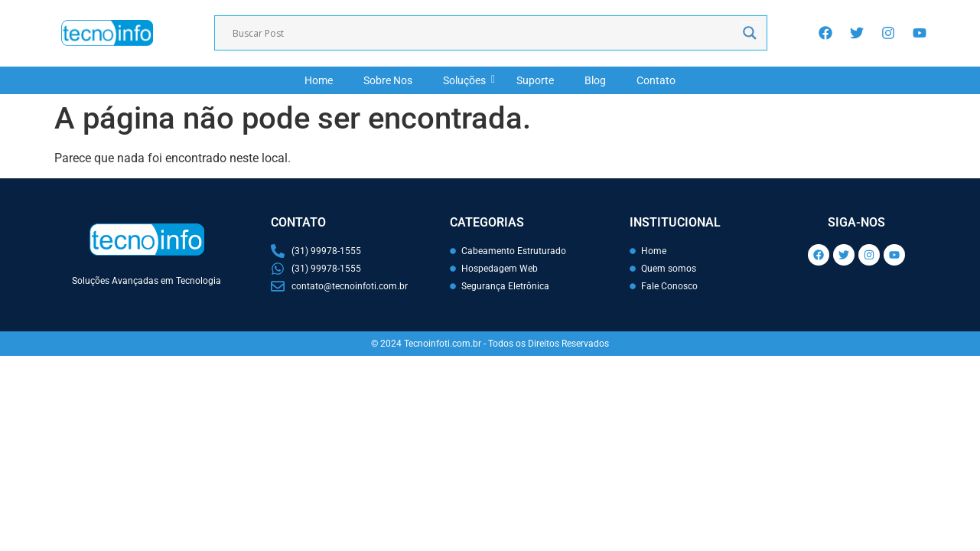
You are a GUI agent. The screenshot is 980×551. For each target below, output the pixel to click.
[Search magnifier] (750, 33)
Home (319, 80)
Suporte (535, 80)
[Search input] (484, 33)
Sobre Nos (388, 80)
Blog (595, 80)
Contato (656, 80)
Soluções (468, 80)
